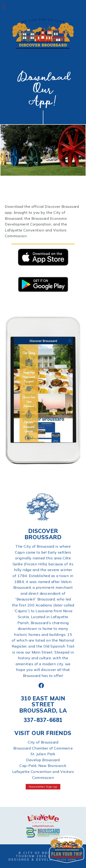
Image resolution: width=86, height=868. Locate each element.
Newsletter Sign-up (43, 787)
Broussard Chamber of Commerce (43, 748)
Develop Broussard (43, 760)
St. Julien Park (43, 754)
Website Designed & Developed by (43, 858)
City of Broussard (43, 742)
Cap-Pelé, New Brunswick (43, 766)
